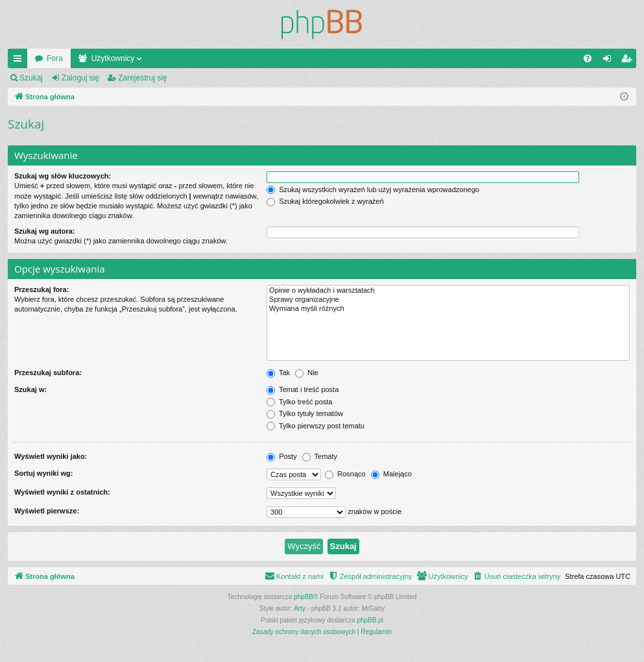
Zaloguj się (80, 78)
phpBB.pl (370, 620)
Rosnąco (345, 474)
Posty (282, 456)
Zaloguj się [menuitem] (610, 61)
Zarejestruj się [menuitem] (629, 61)
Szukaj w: (30, 389)
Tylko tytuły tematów (305, 413)
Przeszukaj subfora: (48, 373)
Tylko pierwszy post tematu (316, 426)
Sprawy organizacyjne (448, 300)
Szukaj (31, 78)
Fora (55, 58)
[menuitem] (588, 58)
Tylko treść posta (299, 402)
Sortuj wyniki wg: (43, 473)
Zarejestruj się (142, 78)
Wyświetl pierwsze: (47, 511)
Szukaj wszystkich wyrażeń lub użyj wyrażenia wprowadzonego (373, 190)
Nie (307, 373)
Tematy (320, 456)
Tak (278, 373)
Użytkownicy (113, 58)
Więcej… (20, 61)
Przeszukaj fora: (42, 289)
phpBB (304, 597)
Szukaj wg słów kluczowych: (63, 176)
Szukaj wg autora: (45, 231)
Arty (300, 608)
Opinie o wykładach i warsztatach (448, 291)
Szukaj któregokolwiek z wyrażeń (325, 201)
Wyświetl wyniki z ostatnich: (62, 492)
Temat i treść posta (303, 389)
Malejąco (391, 474)
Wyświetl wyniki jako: (51, 456)
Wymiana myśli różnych (448, 309)
